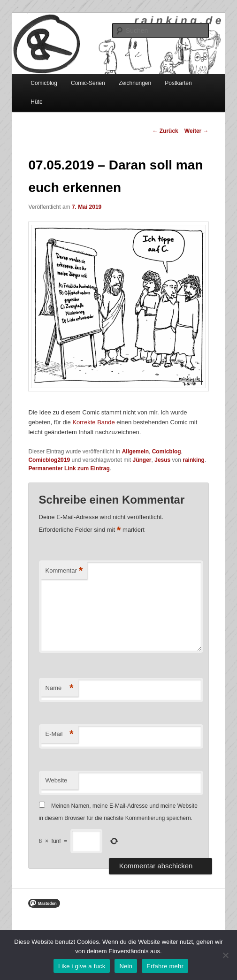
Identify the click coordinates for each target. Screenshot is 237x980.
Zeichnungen (135, 83)
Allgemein (135, 452)
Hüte (36, 102)
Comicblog (44, 83)
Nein (126, 966)
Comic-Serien (88, 83)
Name (60, 688)
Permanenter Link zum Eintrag (69, 468)
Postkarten (178, 83)
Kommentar (64, 571)
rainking (194, 460)
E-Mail (60, 734)
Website (57, 780)
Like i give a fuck (82, 966)
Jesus (162, 460)
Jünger (142, 460)
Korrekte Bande (93, 422)
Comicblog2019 (49, 460)
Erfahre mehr (165, 966)
